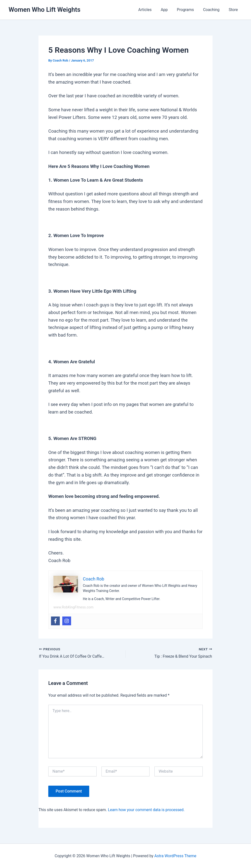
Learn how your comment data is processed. (146, 810)
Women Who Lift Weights (44, 10)
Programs (189, 10)
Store (234, 10)
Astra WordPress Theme (175, 856)
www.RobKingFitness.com (73, 607)
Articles (151, 10)
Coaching (213, 10)
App (169, 10)
